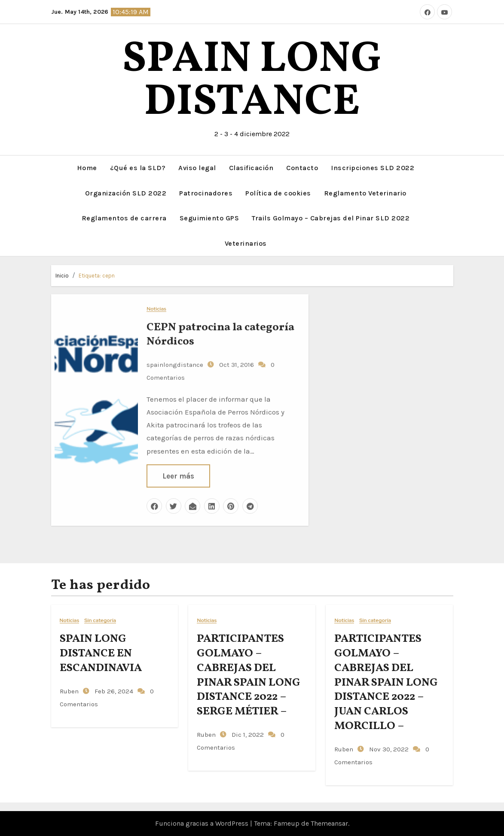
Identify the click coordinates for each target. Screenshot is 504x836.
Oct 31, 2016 (236, 364)
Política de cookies (278, 193)
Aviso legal (197, 168)
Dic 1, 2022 (247, 735)
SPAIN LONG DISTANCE (252, 81)
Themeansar (329, 823)
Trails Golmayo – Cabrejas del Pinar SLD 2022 (331, 218)
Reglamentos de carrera (124, 218)
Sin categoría (100, 621)
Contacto (302, 168)
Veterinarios (246, 243)
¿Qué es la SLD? (138, 168)
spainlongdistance (175, 364)
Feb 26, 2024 (113, 691)
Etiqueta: (97, 276)
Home (87, 168)
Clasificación (251, 168)
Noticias (156, 308)
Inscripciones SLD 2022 (373, 168)
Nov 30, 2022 (388, 749)
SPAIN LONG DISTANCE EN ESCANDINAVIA (101, 653)
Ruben (69, 691)
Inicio (62, 276)
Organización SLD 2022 (126, 193)
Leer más (178, 475)
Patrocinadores (206, 193)
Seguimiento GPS (209, 218)
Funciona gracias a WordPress (203, 823)
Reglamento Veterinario (365, 193)
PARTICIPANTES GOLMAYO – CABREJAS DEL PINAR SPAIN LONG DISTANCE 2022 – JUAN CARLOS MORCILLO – (386, 682)
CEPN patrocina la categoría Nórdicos (220, 334)
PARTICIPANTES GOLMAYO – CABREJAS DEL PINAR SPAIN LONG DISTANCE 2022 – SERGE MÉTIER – (249, 675)
